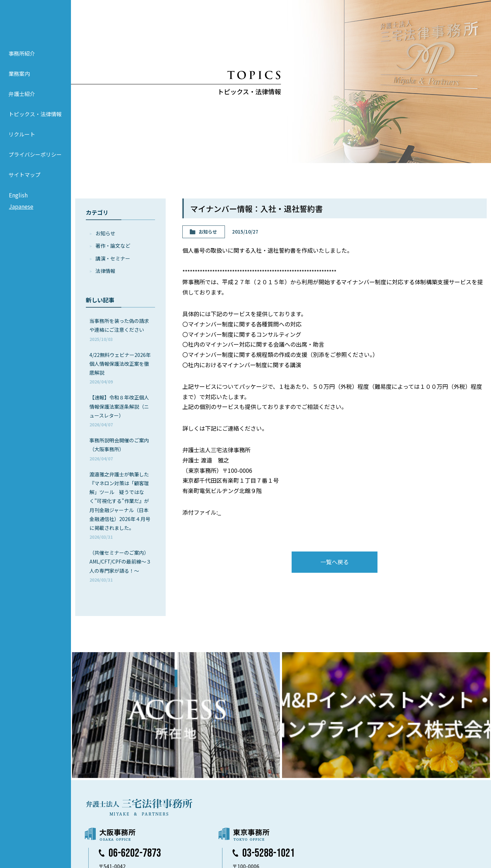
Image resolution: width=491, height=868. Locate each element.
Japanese (21, 215)
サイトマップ (24, 183)
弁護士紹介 (22, 103)
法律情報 (105, 271)
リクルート (22, 143)
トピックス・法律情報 (35, 123)
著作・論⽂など (113, 246)
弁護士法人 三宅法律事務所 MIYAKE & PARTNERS (35, 25)
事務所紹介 (22, 62)
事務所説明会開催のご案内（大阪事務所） (119, 449)
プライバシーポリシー (35, 163)
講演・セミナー (113, 258)
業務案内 (19, 82)
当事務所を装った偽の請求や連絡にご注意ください (119, 329)
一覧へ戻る (335, 562)
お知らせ (105, 233)
